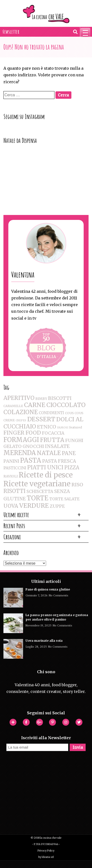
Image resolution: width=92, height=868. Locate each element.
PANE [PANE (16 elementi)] (69, 453)
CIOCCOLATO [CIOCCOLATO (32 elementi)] (66, 405)
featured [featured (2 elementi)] (76, 427)
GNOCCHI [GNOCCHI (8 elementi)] (33, 446)
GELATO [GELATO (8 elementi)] (13, 446)
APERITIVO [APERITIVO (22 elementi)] (19, 398)
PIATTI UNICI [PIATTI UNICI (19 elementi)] (45, 467)
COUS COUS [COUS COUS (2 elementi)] (74, 413)
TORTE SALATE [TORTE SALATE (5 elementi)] (64, 499)
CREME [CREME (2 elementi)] (9, 420)
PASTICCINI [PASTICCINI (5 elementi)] (15, 468)
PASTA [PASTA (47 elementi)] (31, 460)
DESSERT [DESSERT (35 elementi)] (41, 419)
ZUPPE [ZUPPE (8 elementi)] (57, 506)
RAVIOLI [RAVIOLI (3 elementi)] (11, 476)
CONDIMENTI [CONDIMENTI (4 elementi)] (51, 413)
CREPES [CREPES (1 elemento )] (21, 420)
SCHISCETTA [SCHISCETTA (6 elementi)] (40, 492)
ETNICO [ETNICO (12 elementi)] (47, 427)
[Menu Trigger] (85, 33)
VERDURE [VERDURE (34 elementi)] (34, 506)
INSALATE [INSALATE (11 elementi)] (57, 446)
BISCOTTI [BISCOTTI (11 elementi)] (60, 398)
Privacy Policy (46, 851)
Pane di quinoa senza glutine (48, 589)
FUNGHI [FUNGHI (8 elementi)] (74, 440)
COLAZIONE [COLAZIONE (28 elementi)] (21, 412)
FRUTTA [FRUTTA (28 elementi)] (52, 440)
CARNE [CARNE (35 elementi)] (35, 405)
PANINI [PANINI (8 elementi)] (11, 461)
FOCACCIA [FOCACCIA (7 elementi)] (53, 433)
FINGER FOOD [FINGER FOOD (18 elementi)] (22, 433)
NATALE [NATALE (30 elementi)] (49, 453)
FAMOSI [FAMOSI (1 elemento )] (63, 428)
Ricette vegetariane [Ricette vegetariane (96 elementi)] (37, 484)
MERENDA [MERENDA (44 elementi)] (20, 453)
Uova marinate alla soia (44, 641)
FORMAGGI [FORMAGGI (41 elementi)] (21, 440)
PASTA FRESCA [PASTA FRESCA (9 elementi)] (59, 461)
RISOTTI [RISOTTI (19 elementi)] (14, 491)
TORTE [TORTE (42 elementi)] (38, 498)
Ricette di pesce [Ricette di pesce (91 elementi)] (46, 475)
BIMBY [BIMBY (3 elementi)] (41, 399)
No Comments (59, 595)
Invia (78, 747)
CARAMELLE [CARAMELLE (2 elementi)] (13, 406)
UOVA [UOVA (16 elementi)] (11, 506)
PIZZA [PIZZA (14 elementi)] (72, 468)
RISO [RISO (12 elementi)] (77, 485)
